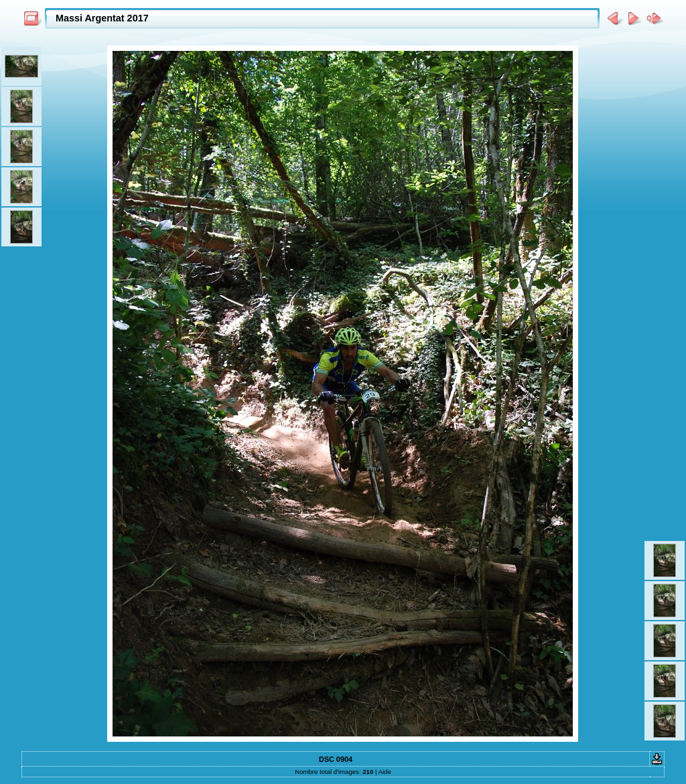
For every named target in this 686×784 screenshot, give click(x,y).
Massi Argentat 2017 (102, 18)
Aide (385, 772)
